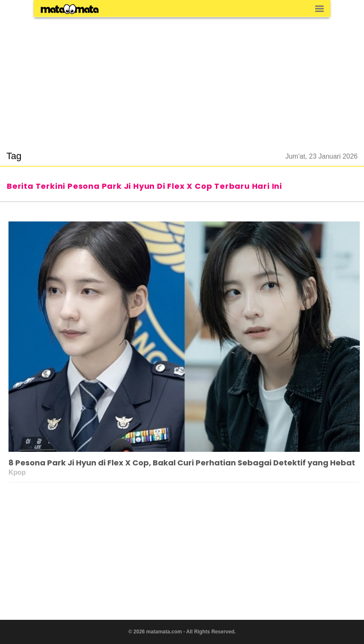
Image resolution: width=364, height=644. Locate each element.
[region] (182, 79)
